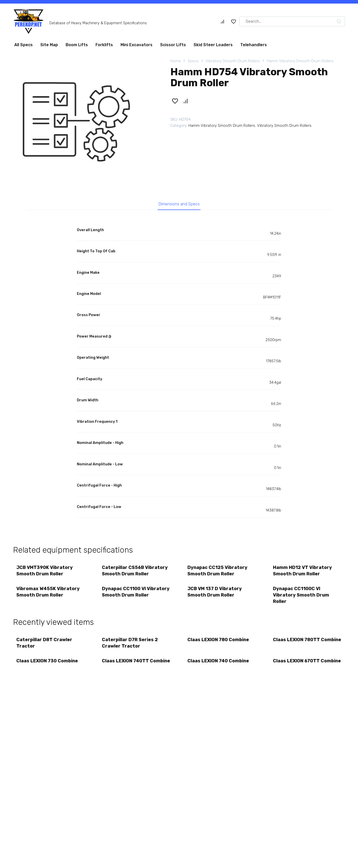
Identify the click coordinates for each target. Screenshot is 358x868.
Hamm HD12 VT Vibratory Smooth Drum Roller (303, 572)
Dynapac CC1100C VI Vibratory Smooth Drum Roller (302, 597)
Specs (193, 61)
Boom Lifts (77, 45)
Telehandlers (254, 45)
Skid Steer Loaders (213, 45)
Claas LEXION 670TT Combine (297, 668)
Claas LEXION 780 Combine (219, 643)
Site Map (49, 45)
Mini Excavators (136, 45)
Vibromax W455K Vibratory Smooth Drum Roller (49, 594)
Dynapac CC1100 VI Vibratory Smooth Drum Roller (136, 594)
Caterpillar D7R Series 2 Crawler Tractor (130, 646)
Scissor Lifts (173, 45)
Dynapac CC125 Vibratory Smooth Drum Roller (218, 572)
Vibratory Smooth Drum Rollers (233, 61)
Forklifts (104, 45)
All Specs (23, 45)
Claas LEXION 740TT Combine (126, 668)
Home (176, 61)
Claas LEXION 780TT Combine (297, 646)
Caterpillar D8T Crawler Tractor (45, 646)
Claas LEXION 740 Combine (219, 665)
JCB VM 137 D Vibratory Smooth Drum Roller (215, 594)
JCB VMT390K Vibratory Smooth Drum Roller (45, 572)
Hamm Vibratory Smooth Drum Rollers (300, 61)
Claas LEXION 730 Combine (48, 665)
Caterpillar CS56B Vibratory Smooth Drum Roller (135, 572)
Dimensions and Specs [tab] (179, 205)
